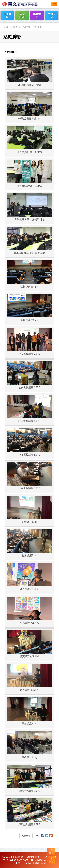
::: (1, 21)
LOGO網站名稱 (24, 4)
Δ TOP (51, 860)
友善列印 (26, 836)
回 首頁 (51, 852)
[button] (54, 4)
